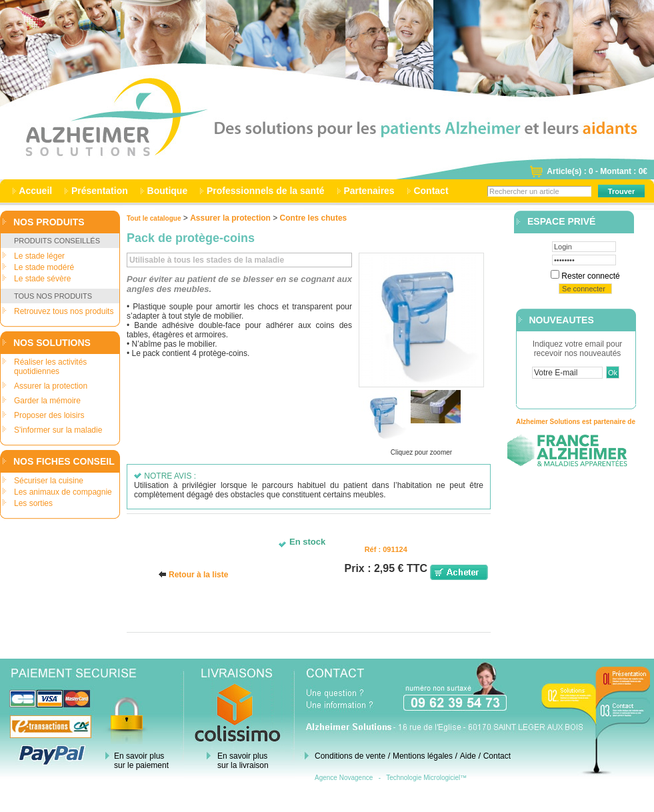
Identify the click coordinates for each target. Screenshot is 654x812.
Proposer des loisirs (49, 415)
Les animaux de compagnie (63, 492)
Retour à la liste (198, 575)
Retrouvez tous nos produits (64, 311)
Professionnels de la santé (265, 191)
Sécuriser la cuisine (49, 481)
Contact (431, 191)
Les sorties (33, 503)
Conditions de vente (350, 756)
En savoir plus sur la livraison (243, 761)
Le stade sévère (42, 279)
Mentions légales (423, 756)
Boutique (167, 191)
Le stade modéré (44, 267)
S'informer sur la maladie (58, 430)
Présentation (100, 191)
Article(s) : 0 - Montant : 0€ (597, 171)
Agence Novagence (344, 778)
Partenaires (369, 191)
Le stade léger (39, 256)
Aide (468, 756)
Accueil (36, 191)
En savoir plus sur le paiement (141, 761)
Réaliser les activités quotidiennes (50, 367)
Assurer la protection (51, 386)
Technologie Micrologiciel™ (426, 778)
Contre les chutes (314, 218)
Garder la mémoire (47, 401)
